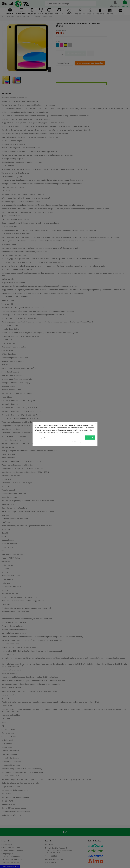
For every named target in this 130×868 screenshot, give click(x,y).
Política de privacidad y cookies (84, 442)
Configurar (41, 437)
